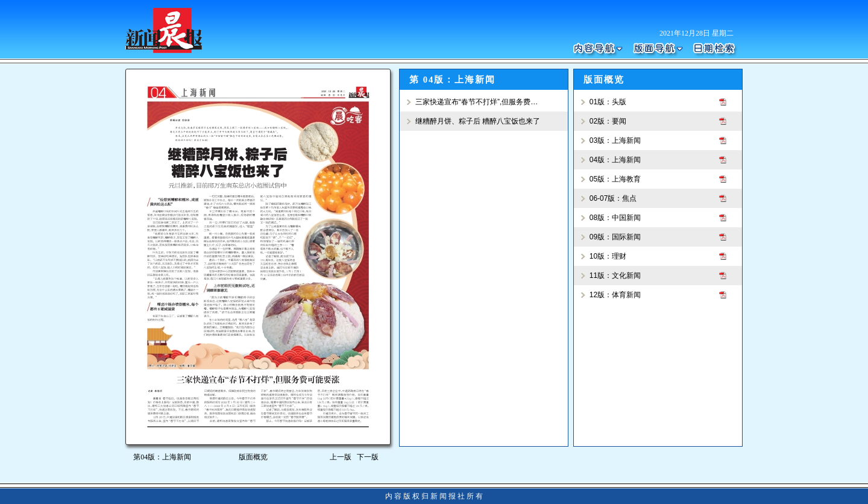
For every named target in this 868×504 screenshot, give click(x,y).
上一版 (341, 457)
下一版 (370, 457)
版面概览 (253, 457)
